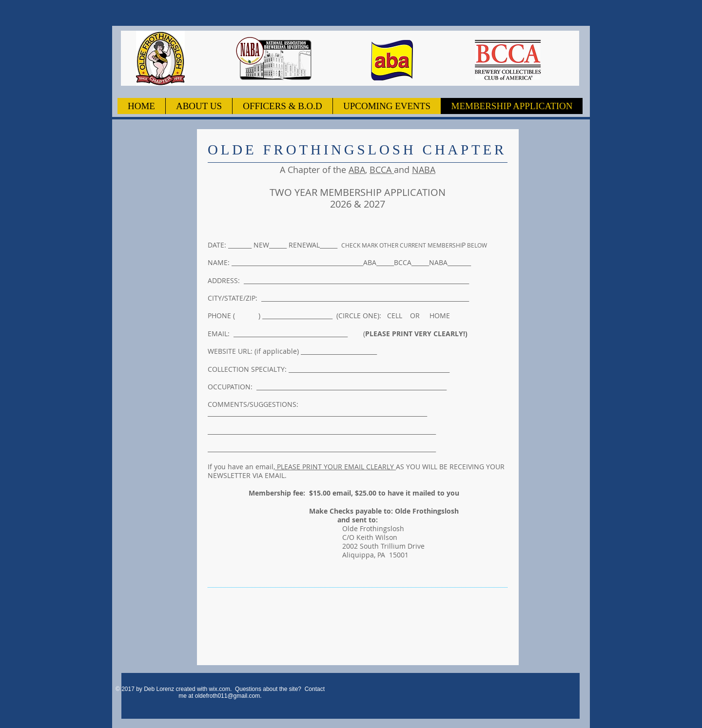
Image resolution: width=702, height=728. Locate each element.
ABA (357, 170)
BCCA (382, 170)
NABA (424, 170)
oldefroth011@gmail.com (228, 696)
